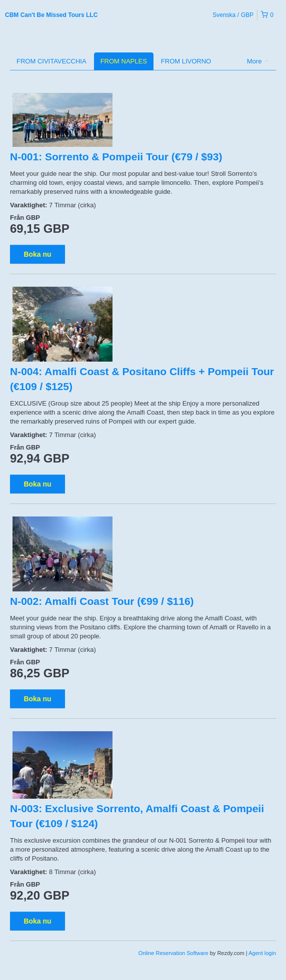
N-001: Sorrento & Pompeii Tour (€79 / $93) (116, 157)
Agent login (262, 953)
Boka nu (37, 254)
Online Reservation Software (173, 953)
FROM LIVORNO (186, 61)
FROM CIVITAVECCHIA (51, 61)
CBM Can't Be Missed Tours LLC (51, 15)
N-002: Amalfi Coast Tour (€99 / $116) (102, 601)
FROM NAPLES (124, 61)
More (258, 61)
